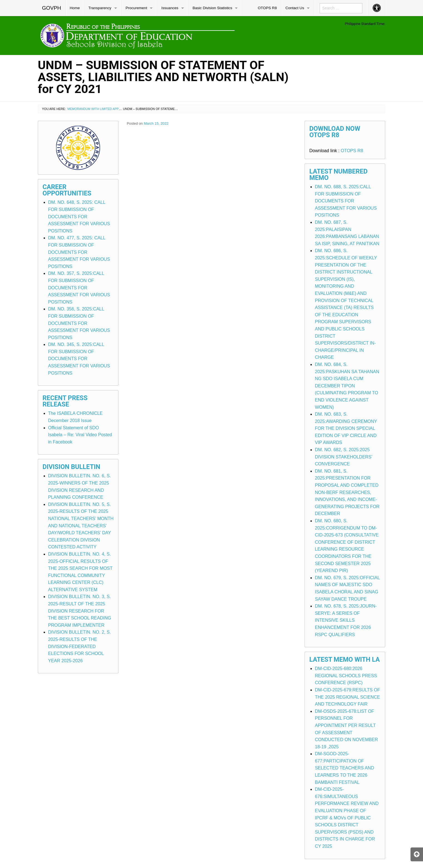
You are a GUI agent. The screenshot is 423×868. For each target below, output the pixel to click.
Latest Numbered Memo (339, 175)
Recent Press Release (65, 401)
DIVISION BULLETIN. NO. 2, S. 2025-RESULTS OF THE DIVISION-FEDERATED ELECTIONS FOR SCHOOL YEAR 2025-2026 (79, 646)
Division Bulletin (71, 467)
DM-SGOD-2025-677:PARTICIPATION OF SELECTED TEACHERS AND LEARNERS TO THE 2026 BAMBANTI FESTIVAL (344, 768)
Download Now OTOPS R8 (335, 132)
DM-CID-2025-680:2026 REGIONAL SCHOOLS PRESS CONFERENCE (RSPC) (346, 676)
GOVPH (52, 8)
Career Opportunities (67, 190)
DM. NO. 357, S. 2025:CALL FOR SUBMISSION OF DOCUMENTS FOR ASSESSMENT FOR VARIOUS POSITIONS (79, 288)
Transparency (100, 8)
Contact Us (295, 8)
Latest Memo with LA (344, 660)
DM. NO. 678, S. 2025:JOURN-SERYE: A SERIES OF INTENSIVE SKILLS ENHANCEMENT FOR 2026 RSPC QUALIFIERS (346, 620)
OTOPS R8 (267, 8)
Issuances (170, 8)
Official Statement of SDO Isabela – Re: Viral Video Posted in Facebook (80, 435)
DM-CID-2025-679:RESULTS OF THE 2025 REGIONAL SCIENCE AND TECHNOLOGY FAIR (347, 697)
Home (75, 8)
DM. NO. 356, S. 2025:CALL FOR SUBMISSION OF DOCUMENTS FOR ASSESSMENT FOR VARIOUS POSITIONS (79, 323)
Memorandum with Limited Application (100, 109)
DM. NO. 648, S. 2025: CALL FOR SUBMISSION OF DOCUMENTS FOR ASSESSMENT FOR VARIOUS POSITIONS (79, 216)
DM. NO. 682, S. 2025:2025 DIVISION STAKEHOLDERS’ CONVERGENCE (344, 457)
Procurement (136, 8)
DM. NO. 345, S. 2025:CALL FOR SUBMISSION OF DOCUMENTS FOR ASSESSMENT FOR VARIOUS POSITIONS (79, 359)
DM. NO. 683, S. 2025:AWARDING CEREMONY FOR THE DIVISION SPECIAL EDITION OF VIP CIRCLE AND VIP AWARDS (346, 428)
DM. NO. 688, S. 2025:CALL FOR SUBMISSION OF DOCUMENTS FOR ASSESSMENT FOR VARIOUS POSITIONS (346, 201)
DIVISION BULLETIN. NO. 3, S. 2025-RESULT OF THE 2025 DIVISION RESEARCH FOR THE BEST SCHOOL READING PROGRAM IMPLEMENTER (80, 611)
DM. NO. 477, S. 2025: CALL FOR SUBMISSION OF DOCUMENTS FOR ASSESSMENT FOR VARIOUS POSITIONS (79, 252)
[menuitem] (52, 8)
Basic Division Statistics (212, 8)
